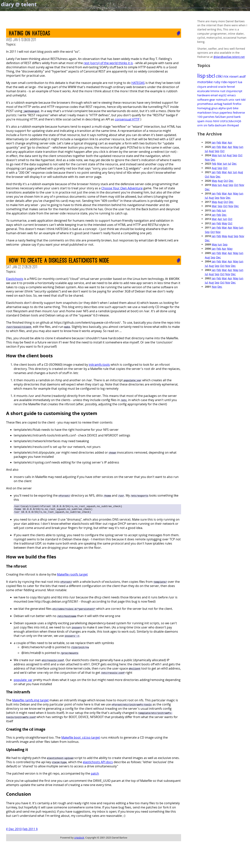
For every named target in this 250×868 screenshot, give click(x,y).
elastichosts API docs (98, 764)
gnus (214, 108)
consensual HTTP (127, 119)
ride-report (229, 82)
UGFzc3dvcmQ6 (231, 121)
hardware (204, 95)
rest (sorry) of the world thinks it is (108, 63)
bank (237, 117)
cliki (219, 76)
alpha (222, 108)
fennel (231, 87)
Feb (219, 142)
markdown (204, 112)
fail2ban (220, 117)
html (216, 121)
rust (223, 91)
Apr (230, 142)
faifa (211, 125)
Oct (222, 151)
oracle (222, 87)
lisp (201, 76)
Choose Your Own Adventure (122, 188)
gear (212, 100)
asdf (242, 76)
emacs (232, 95)
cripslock (79, 839)
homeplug (204, 108)
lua (240, 82)
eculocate (203, 91)
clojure (202, 87)
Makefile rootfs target (72, 576)
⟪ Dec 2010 (14, 831)
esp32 (223, 95)
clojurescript (234, 91)
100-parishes (206, 117)
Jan (214, 142)
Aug (211, 151)
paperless (226, 112)
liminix (215, 91)
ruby (217, 82)
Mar (224, 142)
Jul (206, 151)
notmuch (222, 100)
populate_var (23, 682)
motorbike (205, 82)
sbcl (211, 76)
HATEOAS (138, 83)
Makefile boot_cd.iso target (81, 739)
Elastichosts (15, 279)
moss (209, 121)
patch (95, 775)
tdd (243, 100)
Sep (217, 151)
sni (205, 125)
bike (236, 108)
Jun (241, 147)
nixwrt (234, 76)
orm (200, 125)
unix (231, 100)
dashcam (220, 125)
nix (226, 76)
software (203, 100)
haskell (228, 104)
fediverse (239, 112)
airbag (218, 104)
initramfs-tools (99, 365)
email (214, 95)
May (236, 147)
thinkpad (233, 125)
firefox (237, 104)
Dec (213, 160)
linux (216, 112)
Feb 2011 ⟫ (30, 831)
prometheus (205, 104)
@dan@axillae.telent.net (229, 57)
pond (230, 117)
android (212, 87)
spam (201, 121)
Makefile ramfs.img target (30, 702)
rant (238, 100)
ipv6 (229, 108)
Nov (207, 160)
